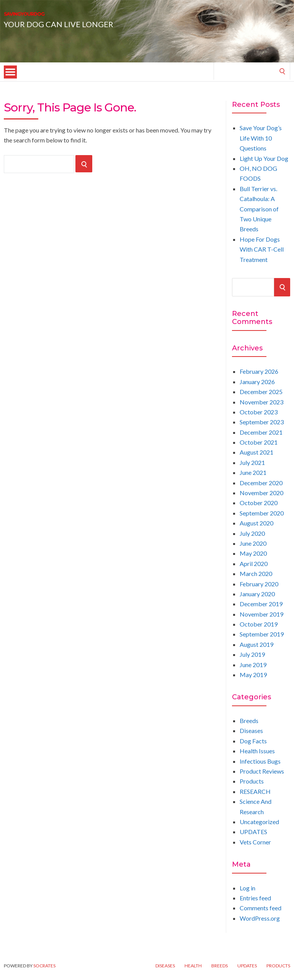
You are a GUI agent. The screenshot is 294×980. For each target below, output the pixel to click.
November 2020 (261, 493)
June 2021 (253, 472)
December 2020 (261, 483)
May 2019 (253, 675)
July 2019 (252, 654)
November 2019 (261, 614)
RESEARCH (255, 791)
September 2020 (262, 513)
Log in (247, 888)
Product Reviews (262, 771)
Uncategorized (259, 822)
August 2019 (256, 644)
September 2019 (262, 634)
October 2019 (259, 624)
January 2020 (257, 594)
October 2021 (259, 442)
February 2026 (259, 371)
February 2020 (259, 584)
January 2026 (257, 382)
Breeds (249, 721)
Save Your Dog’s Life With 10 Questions (261, 138)
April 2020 (254, 564)
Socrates (44, 966)
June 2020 (253, 543)
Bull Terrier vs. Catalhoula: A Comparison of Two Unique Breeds (259, 209)
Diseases (251, 731)
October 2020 (259, 503)
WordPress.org (260, 918)
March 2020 (256, 573)
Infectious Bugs (260, 761)
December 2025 (261, 392)
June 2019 (253, 665)
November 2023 (261, 402)
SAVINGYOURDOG (62, 18)
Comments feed (261, 908)
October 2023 (259, 412)
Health (193, 966)
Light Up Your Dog (264, 158)
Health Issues (257, 751)
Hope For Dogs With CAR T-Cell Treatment (262, 249)
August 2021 (256, 452)
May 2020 (253, 553)
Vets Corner (255, 842)
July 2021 (252, 462)
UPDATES (253, 832)
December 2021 (261, 432)
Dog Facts (253, 741)
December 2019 (261, 604)
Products (252, 781)
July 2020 (252, 533)
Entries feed (255, 898)
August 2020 (256, 523)
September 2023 (262, 422)
